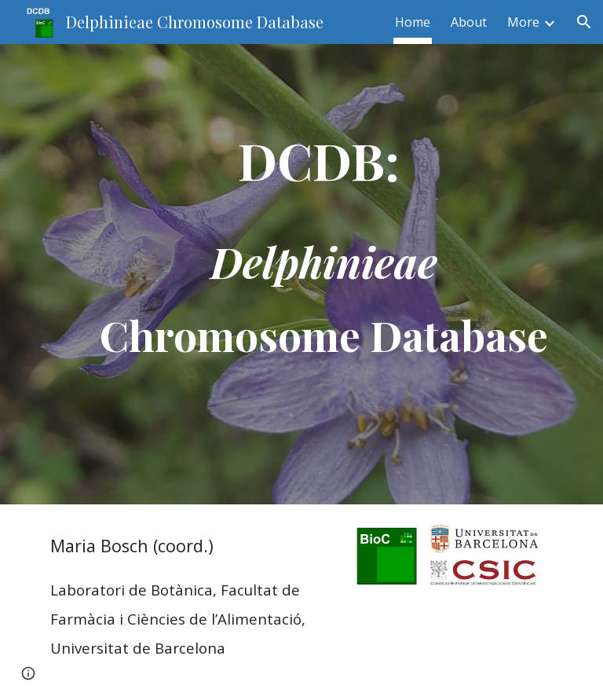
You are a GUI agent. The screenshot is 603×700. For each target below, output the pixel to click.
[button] (584, 22)
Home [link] (413, 22)
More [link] (523, 22)
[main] (323, 274)
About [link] (469, 22)
